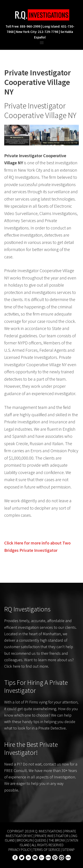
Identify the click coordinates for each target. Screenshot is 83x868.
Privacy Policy (20, 850)
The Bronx (57, 840)
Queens (41, 840)
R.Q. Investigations (42, 15)
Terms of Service (47, 850)
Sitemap (68, 850)
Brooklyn (25, 840)
